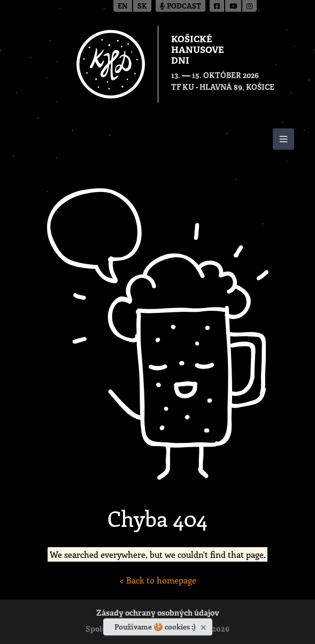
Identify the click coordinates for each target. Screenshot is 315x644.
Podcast (180, 7)
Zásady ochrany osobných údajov (158, 614)
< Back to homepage (158, 580)
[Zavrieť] (205, 625)
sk (142, 7)
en (123, 7)
